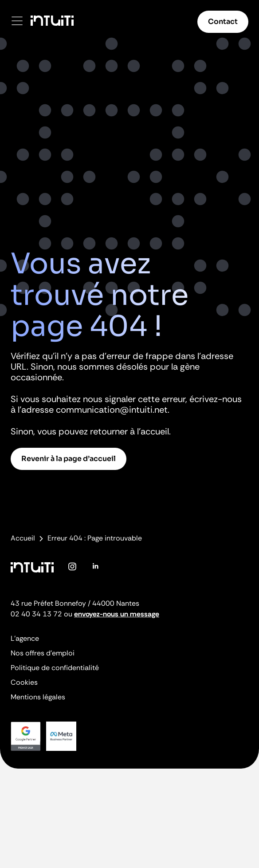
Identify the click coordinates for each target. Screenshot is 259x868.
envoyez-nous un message (117, 614)
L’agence (25, 638)
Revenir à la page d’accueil (69, 459)
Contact (223, 22)
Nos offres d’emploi (43, 653)
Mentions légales (38, 697)
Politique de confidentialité (55, 668)
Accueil (23, 538)
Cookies (24, 682)
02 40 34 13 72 (36, 614)
